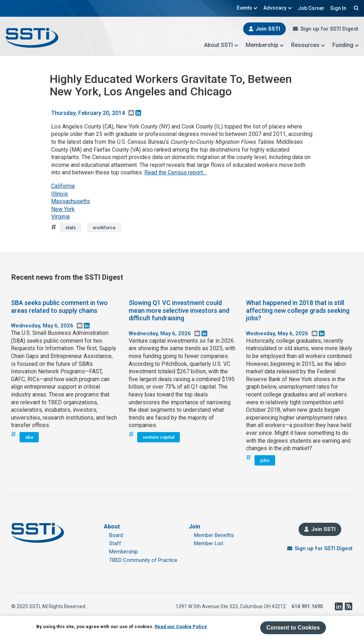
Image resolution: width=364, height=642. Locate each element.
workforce (104, 228)
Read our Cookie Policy (181, 627)
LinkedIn (338, 606)
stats (71, 228)
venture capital (159, 437)
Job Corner (311, 8)
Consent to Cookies (293, 628)
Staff (115, 543)
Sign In (338, 8)
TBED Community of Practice (143, 560)
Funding (346, 45)
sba (29, 437)
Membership (265, 45)
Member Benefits (214, 535)
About (112, 527)
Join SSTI (268, 29)
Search (355, 8)
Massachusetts (71, 201)
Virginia (60, 217)
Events (247, 8)
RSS (348, 606)
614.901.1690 (307, 606)
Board (116, 535)
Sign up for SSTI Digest (329, 29)
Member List (209, 543)
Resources (308, 45)
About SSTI (221, 45)
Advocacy (278, 8)
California (63, 186)
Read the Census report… (175, 172)
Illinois (60, 194)
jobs (265, 460)
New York (63, 209)
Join (194, 527)
